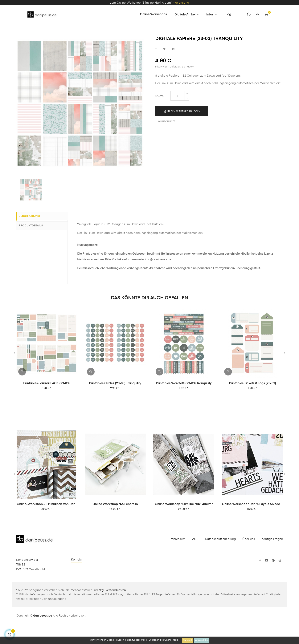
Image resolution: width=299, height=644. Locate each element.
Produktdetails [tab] (34, 245)
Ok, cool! (187, 640)
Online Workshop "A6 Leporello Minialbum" (115, 524)
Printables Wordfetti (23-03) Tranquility (184, 403)
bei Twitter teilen (164, 68)
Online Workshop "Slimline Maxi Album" (184, 523)
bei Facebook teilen (156, 68)
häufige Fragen (272, 558)
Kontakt (76, 579)
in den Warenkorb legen (182, 130)
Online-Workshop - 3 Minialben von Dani (47, 523)
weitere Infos (202, 640)
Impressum (178, 558)
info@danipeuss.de (158, 279)
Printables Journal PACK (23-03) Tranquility (47, 403)
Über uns (249, 558)
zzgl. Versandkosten (112, 609)
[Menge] (178, 115)
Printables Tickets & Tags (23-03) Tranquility (253, 403)
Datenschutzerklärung (220, 558)
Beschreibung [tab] (33, 235)
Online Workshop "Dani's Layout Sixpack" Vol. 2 (252, 524)
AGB (195, 558)
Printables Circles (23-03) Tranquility (115, 403)
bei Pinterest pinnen (173, 68)
